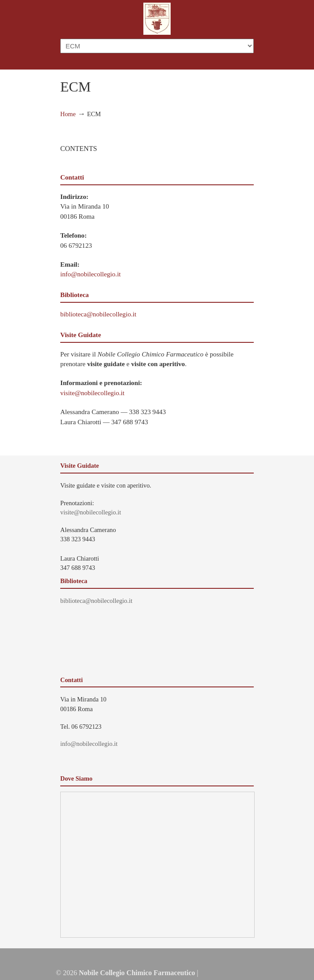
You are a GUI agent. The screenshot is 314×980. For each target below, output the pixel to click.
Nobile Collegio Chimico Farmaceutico (157, 19)
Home (68, 114)
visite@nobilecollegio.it (92, 393)
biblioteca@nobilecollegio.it (98, 314)
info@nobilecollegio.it (91, 274)
